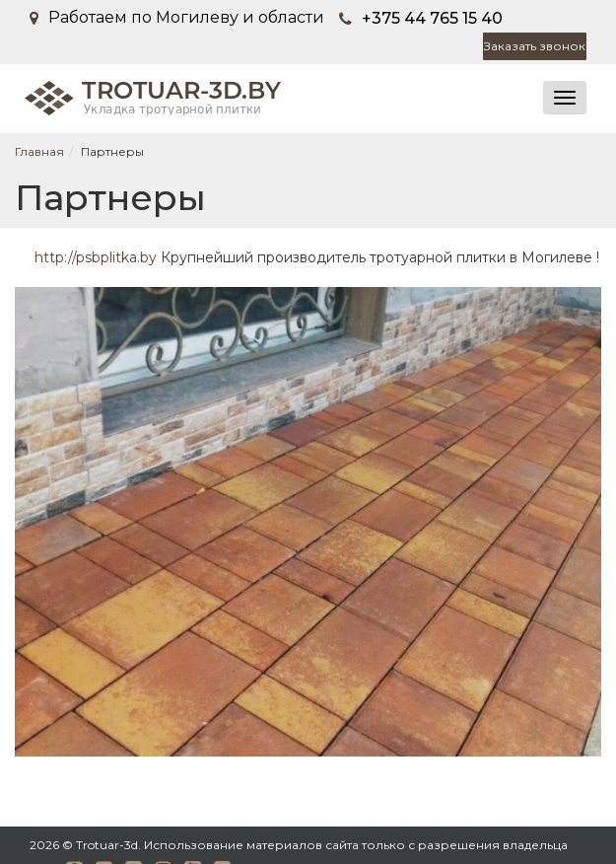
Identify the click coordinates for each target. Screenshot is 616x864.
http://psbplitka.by (96, 257)
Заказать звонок (535, 46)
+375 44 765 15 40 (432, 18)
